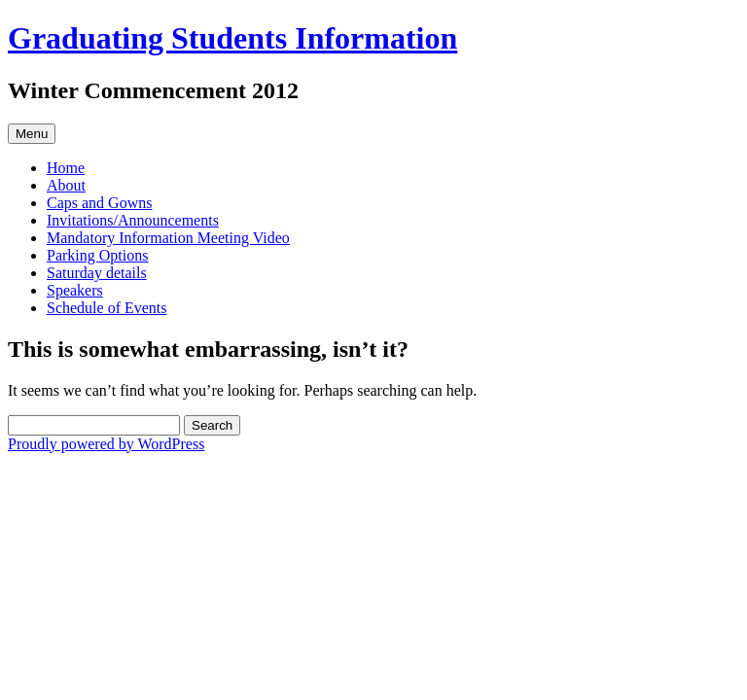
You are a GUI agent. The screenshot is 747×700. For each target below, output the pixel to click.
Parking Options (97, 255)
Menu (32, 134)
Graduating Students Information (232, 38)
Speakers (75, 290)
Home (66, 168)
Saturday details (97, 273)
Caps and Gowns (99, 203)
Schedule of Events (107, 308)
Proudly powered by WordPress (106, 444)
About (66, 185)
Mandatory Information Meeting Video (168, 238)
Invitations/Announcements (133, 220)
